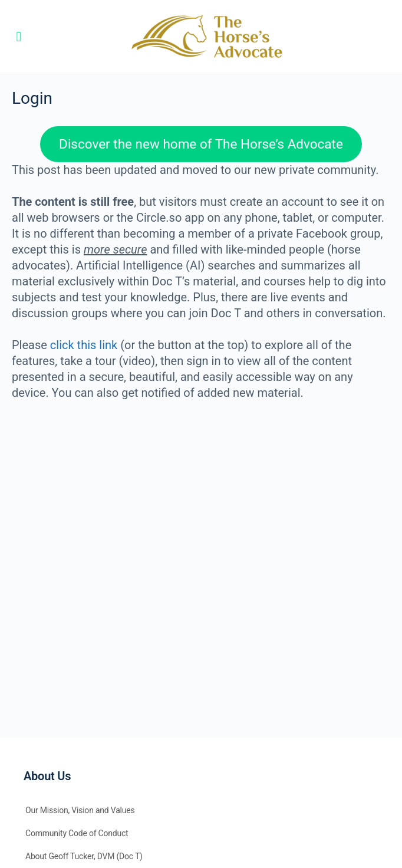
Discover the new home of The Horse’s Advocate (201, 144)
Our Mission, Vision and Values (80, 810)
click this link (84, 345)
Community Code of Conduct (77, 833)
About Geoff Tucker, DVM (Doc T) (84, 856)
